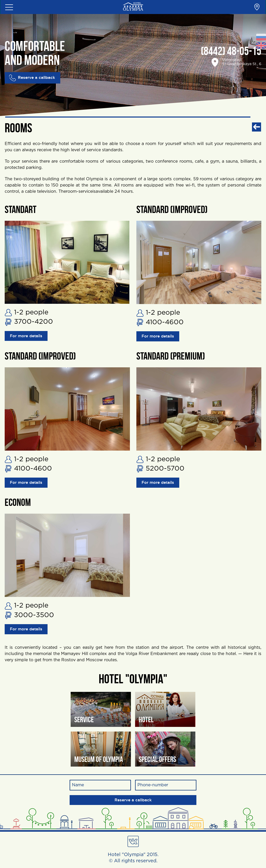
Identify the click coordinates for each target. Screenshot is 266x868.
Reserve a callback (33, 78)
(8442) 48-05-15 (231, 52)
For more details (28, 336)
